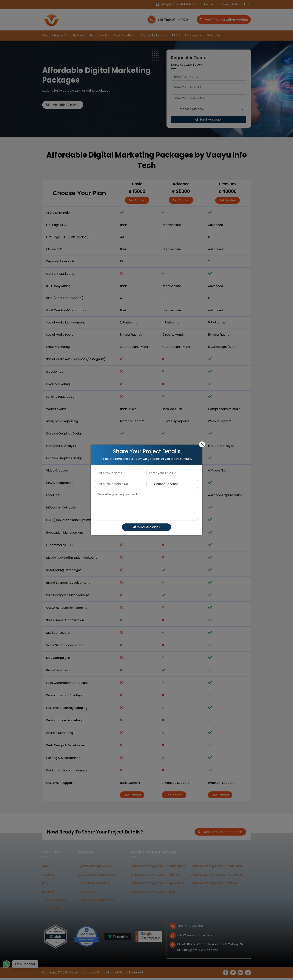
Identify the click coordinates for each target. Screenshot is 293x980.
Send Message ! (146, 527)
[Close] (202, 444)
